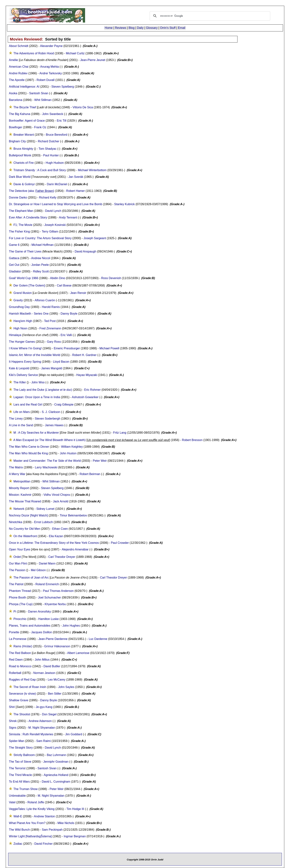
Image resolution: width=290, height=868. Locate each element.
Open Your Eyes (20, 549)
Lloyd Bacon (61, 362)
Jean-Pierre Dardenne (53, 639)
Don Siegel (49, 714)
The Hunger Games (22, 342)
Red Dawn (16, 660)
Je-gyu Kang (44, 707)
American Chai (19, 67)
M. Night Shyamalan (42, 728)
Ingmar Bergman (75, 836)
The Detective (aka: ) (32, 191)
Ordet (17, 557)
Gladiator (15, 271)
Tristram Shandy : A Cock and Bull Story (40, 170)
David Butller (52, 666)
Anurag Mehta (49, 67)
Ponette (14, 632)
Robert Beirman (90, 474)
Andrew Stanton (44, 816)
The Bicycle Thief (25, 107)
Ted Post (50, 321)
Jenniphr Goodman (56, 762)
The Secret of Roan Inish (30, 687)
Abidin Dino (58, 278)
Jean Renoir (78, 293)
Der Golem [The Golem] (29, 285)
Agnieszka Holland (56, 775)
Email (182, 28)
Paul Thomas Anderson (58, 591)
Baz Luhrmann (56, 755)
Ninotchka (15, 522)
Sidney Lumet (45, 509)
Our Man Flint (18, 563)
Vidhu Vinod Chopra (57, 495)
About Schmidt (18, 46)
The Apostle (17, 80)
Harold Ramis (51, 307)
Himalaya (15, 335)
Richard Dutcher (49, 141)
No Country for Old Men (25, 529)
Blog (131, 28)
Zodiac (18, 844)
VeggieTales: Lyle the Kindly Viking (32, 809)
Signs (13, 728)
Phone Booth (17, 597)
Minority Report (19, 488)
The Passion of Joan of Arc (31, 578)
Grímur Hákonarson (57, 646)
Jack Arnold (61, 501)
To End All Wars (19, 782)
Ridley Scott (41, 271)
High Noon (21, 328)
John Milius (42, 660)
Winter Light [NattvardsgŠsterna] (30, 836)
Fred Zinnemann (50, 328)
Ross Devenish (111, 278)
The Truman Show (26, 789)
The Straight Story (21, 748)
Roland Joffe (36, 802)
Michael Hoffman (43, 245)
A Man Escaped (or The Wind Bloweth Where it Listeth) (49, 440)
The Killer (20, 382)
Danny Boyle (69, 314)
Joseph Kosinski (55, 225)
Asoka (13, 93)
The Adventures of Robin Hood (34, 53)
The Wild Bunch (19, 830)
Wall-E (18, 816)
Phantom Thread (20, 591)
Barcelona (16, 100)
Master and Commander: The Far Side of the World (47, 461)
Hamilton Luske (48, 619)
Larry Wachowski (46, 467)
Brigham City (17, 141)
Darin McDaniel (57, 184)
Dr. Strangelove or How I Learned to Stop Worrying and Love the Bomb (55, 204)
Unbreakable (17, 796)
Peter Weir (100, 461)
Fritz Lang (120, 433)
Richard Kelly (48, 197)
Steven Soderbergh (48, 419)
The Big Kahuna (20, 114)
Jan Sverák (76, 177)
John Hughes (71, 626)
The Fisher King (19, 232)
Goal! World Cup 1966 (23, 278)
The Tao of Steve (20, 762)
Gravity (18, 300)
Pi (15, 612)
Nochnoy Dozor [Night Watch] (28, 515)
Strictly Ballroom (24, 755)
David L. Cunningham (56, 782)
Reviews (121, 28)
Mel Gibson (38, 570)
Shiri (12, 707)
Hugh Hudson (55, 163)
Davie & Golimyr (24, 184)
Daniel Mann (47, 563)
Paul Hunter (51, 155)
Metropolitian (22, 481)
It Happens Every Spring (25, 362)
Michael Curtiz (75, 53)
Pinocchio (20, 619)
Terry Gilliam (50, 232)
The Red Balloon (20, 653)
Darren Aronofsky (40, 612)
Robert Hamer (75, 191)
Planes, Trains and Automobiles (30, 626)
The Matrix (16, 467)
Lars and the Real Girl (28, 405)
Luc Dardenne (98, 639)
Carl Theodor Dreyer (62, 557)
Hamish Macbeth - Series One (29, 314)
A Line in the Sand (21, 425)
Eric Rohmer (92, 390)
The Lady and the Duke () (43, 390)
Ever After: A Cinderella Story (28, 217)
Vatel (12, 802)
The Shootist (22, 714)
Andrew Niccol (41, 258)
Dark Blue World (20, 177)
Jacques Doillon (42, 632)
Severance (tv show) (22, 694)
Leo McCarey (57, 680)
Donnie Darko (18, 197)
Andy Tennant (68, 217)
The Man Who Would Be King (28, 453)
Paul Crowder (120, 543)
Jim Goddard (74, 734)
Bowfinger (15, 127)
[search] (209, 16)
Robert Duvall (46, 80)
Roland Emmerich (47, 584)
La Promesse (18, 639)
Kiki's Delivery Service (23, 375)
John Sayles (66, 687)
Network (19, 509)
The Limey (16, 419)
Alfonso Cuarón (45, 300)
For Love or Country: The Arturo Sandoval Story (40, 238)
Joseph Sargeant (95, 238)
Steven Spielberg (63, 87)
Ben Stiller (55, 694)
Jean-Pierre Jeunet (93, 60)
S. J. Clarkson (51, 412)
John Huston (68, 453)
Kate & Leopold (19, 368)
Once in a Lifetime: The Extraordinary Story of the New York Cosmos (54, 543)
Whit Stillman (43, 100)
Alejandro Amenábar (75, 549)
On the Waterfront (25, 536)
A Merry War (17, 474)
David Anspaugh (86, 251)
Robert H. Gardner (84, 355)
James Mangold (52, 368)
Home (109, 28)
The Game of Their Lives (26, 251)
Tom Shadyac (48, 149)
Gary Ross (54, 342)
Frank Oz (40, 127)
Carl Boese (64, 285)
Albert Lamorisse (78, 653)
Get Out (14, 265)
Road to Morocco (20, 666)
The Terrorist (17, 768)
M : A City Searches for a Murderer (36, 433)
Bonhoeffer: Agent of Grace (27, 121)
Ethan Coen (60, 529)
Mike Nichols (66, 823)
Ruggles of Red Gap (22, 680)
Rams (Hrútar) (23, 646)
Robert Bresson (192, 440)
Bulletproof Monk (20, 155)
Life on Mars (22, 412)
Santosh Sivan (39, 93)
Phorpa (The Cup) (21, 604)
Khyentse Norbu (55, 604)
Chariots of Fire (24, 163)
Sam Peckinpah (52, 830)
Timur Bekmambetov (73, 515)
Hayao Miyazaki (87, 375)
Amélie (13, 60)
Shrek (13, 721)
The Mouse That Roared (25, 501)
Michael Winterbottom (92, 170)
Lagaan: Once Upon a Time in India (37, 397)
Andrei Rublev (18, 73)
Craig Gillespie (64, 405)
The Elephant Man (21, 211)
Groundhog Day (19, 307)
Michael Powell (109, 348)
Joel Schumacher (50, 597)
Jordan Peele (40, 265)
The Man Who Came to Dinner (29, 447)
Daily (140, 28)
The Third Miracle (20, 775)
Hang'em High (23, 321)
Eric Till (62, 121)
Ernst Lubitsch (43, 522)
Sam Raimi (43, 741)
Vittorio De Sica (83, 107)
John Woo (38, 382)
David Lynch (53, 211)
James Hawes (54, 425)
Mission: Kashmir (20, 495)
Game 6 (14, 245)
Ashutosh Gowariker (85, 397)
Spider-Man (17, 741)
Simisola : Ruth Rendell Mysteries (31, 734)
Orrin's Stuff (168, 28)
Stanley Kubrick (124, 204)
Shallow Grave (18, 700)
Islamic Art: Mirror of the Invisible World (34, 355)
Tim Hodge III (75, 809)
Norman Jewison (44, 673)
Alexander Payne (51, 46)
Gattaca (14, 258)
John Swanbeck (53, 114)
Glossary (152, 28)
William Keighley (72, 447)
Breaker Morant (24, 135)
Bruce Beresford (57, 135)
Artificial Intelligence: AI (24, 87)
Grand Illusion (23, 293)
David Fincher (44, 844)
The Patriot (16, 584)
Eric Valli (66, 335)
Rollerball (15, 673)
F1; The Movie (23, 225)
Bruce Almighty (23, 149)
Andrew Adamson (40, 721)
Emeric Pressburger (67, 348)
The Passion (17, 570)
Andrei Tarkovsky (51, 73)
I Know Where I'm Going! (25, 348)
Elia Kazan (56, 536)
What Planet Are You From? (27, 823)
